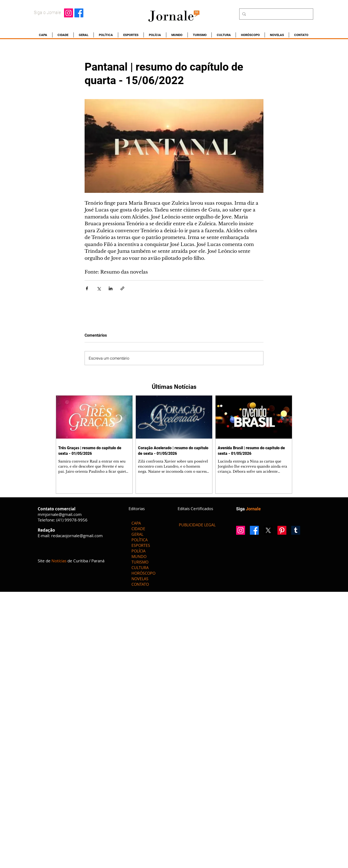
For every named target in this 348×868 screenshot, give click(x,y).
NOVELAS (140, 579)
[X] (268, 530)
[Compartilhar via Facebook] (87, 288)
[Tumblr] (296, 530)
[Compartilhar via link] (122, 288)
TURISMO (140, 562)
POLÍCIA (138, 551)
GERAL (137, 534)
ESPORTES (141, 545)
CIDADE (138, 529)
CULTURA (140, 568)
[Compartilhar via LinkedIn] (111, 288)
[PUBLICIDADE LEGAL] (197, 525)
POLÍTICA (140, 540)
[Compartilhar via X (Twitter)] (99, 288)
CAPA (136, 523)
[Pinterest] (282, 530)
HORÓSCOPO (143, 573)
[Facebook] (79, 13)
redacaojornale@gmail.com (77, 536)
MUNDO (139, 557)
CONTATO (140, 584)
